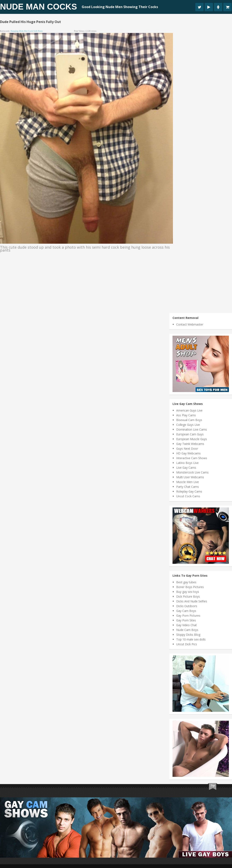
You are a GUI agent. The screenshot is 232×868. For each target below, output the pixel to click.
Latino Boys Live (187, 463)
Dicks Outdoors (187, 606)
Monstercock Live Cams (192, 472)
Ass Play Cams (186, 415)
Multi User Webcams (190, 477)
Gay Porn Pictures (188, 616)
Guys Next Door (187, 449)
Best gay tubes (186, 582)
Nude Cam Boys (187, 630)
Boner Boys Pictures (190, 587)
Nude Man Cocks (38, 7)
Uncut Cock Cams (188, 496)
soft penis (38, 31)
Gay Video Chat (186, 625)
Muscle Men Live (188, 482)
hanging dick (17, 31)
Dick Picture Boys (188, 596)
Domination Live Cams (192, 429)
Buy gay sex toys (188, 592)
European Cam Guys (190, 434)
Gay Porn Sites (186, 620)
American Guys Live (189, 410)
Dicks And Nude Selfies (192, 601)
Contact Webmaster (190, 324)
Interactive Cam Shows (192, 458)
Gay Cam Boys (186, 611)
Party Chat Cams (188, 487)
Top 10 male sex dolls (191, 639)
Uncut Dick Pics (187, 644)
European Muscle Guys (192, 439)
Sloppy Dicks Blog (188, 635)
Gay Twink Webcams (190, 444)
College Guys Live (188, 425)
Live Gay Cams (186, 468)
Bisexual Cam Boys (189, 420)
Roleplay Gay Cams (189, 491)
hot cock (28, 31)
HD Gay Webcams (188, 453)
